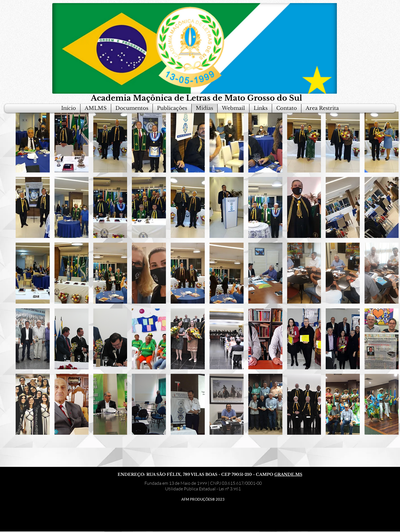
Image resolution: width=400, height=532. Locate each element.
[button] (33, 142)
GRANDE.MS (288, 474)
